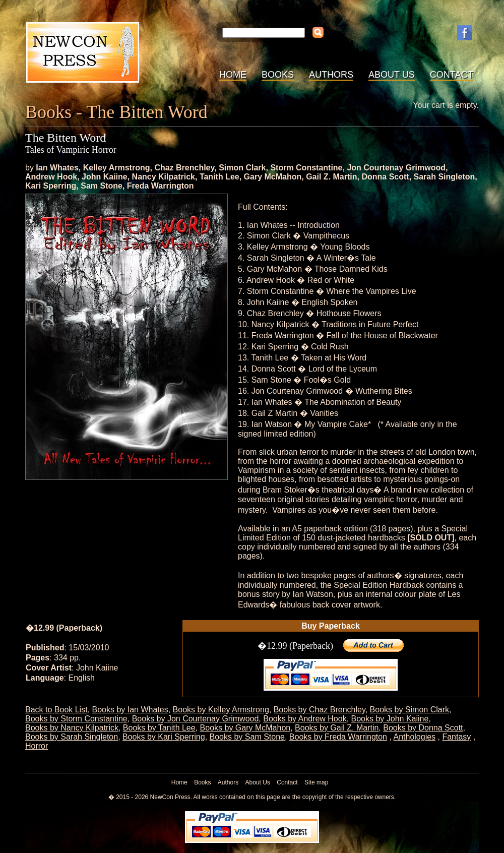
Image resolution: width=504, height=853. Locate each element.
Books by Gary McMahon (245, 728)
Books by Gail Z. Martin (337, 728)
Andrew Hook (51, 177)
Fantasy (456, 737)
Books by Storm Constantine (76, 719)
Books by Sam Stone (247, 737)
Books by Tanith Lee (159, 728)
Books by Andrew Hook (305, 719)
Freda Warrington (161, 186)
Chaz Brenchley (184, 168)
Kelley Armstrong (117, 168)
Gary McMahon (273, 177)
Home (233, 75)
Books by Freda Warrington (338, 737)
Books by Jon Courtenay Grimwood (196, 719)
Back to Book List (56, 710)
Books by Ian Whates (130, 710)
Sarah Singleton (445, 177)
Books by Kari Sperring (164, 737)
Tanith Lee (219, 177)
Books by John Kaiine (390, 719)
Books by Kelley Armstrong (221, 710)
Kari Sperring (51, 186)
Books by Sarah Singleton (72, 737)
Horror (37, 746)
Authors (331, 75)
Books (278, 75)
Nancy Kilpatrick (164, 177)
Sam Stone (102, 186)
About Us (392, 75)
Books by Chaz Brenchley (320, 710)
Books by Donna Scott (423, 728)
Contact (452, 75)
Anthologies (414, 737)
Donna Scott (385, 177)
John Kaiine (105, 177)
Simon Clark (242, 168)
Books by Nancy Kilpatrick (72, 728)
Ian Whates (57, 168)
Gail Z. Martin (331, 177)
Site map (316, 782)
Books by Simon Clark (409, 710)
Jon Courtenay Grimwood (396, 168)
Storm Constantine (306, 168)
